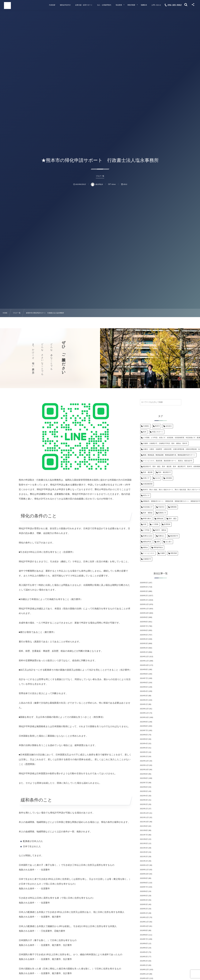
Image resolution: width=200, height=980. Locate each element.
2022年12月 (144, 761)
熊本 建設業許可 (164, 472)
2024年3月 (144, 696)
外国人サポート (158, 432)
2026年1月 (144, 600)
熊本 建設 (173, 519)
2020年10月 (144, 874)
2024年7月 (144, 678)
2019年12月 (144, 917)
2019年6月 (144, 944)
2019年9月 (144, 930)
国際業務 (173, 507)
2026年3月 (144, 591)
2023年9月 (144, 722)
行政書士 (146, 426)
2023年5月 (144, 739)
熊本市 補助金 (161, 530)
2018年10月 (144, 978)
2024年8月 (144, 674)
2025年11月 (144, 609)
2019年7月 (144, 939)
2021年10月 (144, 822)
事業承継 (174, 553)
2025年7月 (144, 626)
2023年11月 (144, 713)
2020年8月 (144, 883)
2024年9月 (144, 669)
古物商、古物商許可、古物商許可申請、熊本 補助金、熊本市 (165, 443)
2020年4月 (144, 900)
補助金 (145, 548)
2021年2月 (144, 857)
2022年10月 (144, 770)
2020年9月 (144, 878)
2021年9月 (144, 826)
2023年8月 (144, 726)
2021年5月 (144, 843)
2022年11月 (144, 765)
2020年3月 (144, 904)
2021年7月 (144, 835)
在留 (145, 524)
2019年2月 (144, 961)
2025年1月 (144, 652)
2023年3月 (144, 748)
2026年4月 (144, 587)
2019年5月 (144, 948)
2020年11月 (144, 870)
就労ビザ (146, 496)
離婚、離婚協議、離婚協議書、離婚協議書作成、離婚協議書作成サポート (169, 455)
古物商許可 (147, 559)
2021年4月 (144, 848)
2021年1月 (144, 861)
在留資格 (169, 478)
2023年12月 (144, 709)
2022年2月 (144, 804)
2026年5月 (144, 583)
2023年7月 (144, 730)
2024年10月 (144, 665)
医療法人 (161, 536)
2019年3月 (144, 957)
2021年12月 (144, 813)
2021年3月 (144, 852)
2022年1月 (144, 809)
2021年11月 (144, 817)
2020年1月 (144, 913)
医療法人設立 (148, 536)
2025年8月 (144, 622)
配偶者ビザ (162, 513)
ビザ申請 (146, 530)
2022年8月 (144, 778)
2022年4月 (144, 796)
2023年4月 (144, 744)
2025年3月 (144, 643)
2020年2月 (144, 909)
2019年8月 (144, 935)
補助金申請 (147, 542)
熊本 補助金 (148, 513)
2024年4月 (144, 691)
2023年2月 (144, 752)
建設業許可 (174, 536)
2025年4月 (144, 639)
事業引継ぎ (147, 519)
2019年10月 (144, 926)
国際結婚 (160, 519)
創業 (158, 542)
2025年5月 (144, 635)
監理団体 (167, 524)
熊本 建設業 (148, 472)
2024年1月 (144, 704)
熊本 (145, 432)
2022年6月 (144, 787)
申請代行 (161, 507)
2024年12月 (144, 657)
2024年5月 (144, 687)
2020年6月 (144, 891)
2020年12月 (144, 865)
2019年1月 (144, 965)
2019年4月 (144, 952)
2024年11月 (144, 661)
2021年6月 (144, 839)
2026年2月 (144, 596)
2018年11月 (144, 974)
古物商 (162, 553)
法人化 (157, 478)
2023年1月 (144, 756)
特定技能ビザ (148, 507)
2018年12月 (144, 970)
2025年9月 (144, 617)
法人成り (169, 542)
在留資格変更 (148, 484)
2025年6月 (144, 630)
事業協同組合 (158, 548)
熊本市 (157, 426)
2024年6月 (144, 683)
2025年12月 (144, 604)
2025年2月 (144, 648)
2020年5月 (144, 896)
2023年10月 (144, 717)
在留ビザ (146, 478)
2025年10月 (144, 613)
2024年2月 (144, 700)
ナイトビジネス (149, 553)
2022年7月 (144, 783)
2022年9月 (144, 774)
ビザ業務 (155, 524)
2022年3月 (144, 800)
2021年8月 (144, 830)
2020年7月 (144, 887)
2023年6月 (144, 735)
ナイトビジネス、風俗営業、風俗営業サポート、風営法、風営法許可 (168, 461)
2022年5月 (144, 791)
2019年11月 (144, 922)
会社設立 (169, 426)
